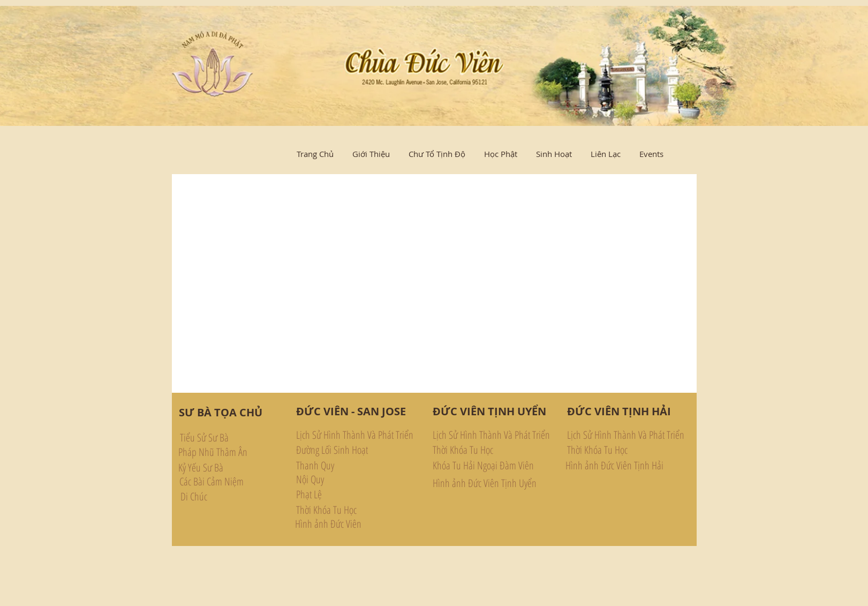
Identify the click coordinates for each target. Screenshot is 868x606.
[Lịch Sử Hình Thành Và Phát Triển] (355, 435)
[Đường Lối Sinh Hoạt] (344, 450)
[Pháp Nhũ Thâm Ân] (234, 452)
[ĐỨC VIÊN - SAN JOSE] (351, 412)
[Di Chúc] (236, 496)
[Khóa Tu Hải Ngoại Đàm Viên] (485, 466)
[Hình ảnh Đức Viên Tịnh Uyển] (485, 483)
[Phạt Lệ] (344, 495)
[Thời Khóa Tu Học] (344, 510)
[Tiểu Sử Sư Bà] (236, 437)
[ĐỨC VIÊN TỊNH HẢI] (619, 412)
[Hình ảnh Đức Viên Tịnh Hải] (615, 466)
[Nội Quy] (344, 480)
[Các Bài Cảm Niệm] (235, 481)
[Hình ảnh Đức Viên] (328, 524)
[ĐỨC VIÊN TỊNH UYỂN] (490, 412)
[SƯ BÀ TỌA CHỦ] (221, 412)
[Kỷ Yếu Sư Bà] (234, 467)
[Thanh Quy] (344, 466)
